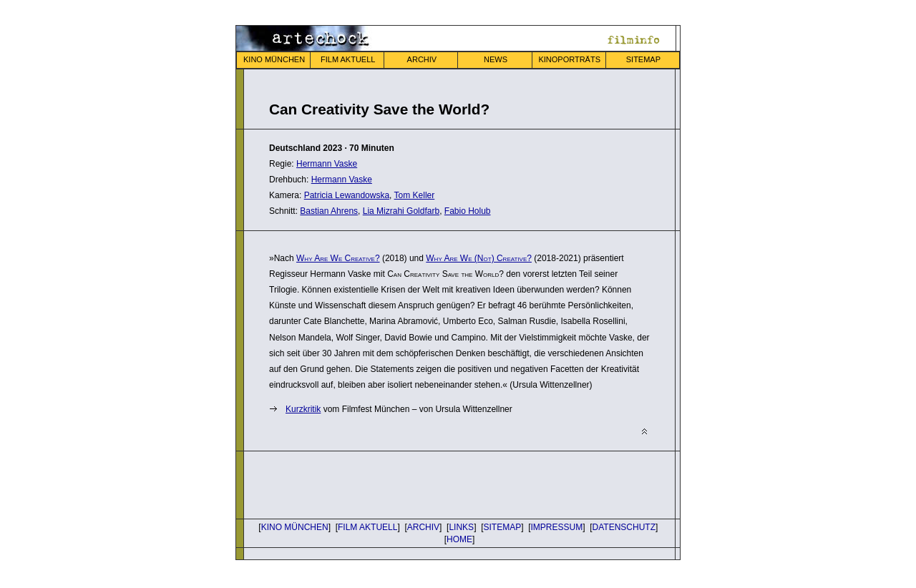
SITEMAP (643, 59)
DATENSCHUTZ (624, 527)
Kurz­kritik (303, 409)
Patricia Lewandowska (347, 195)
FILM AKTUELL (348, 59)
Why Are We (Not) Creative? (479, 258)
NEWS (496, 59)
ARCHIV (422, 59)
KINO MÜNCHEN (274, 59)
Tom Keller (415, 195)
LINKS (461, 527)
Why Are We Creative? (338, 258)
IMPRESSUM (557, 527)
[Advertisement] (437, 484)
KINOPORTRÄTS (569, 59)
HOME (459, 539)
